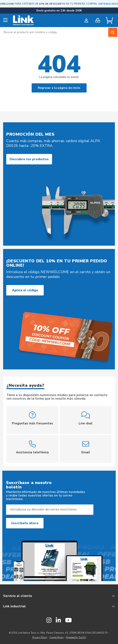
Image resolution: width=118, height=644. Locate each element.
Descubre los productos (29, 159)
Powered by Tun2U (76, 637)
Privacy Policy (40, 637)
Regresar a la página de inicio (59, 88)
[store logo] (23, 20)
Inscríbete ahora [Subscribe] (25, 523)
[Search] (113, 32)
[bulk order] (98, 20)
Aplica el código (25, 290)
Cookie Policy (57, 637)
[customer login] (86, 20)
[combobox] (59, 32)
